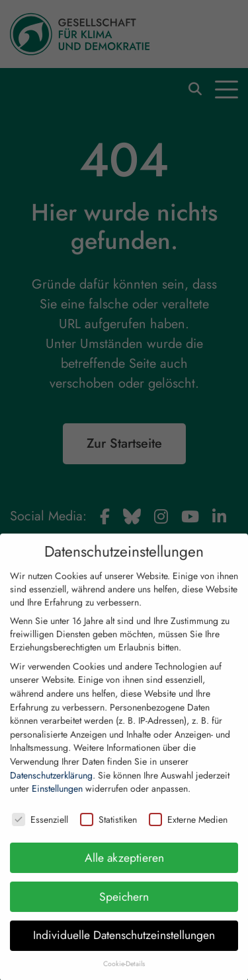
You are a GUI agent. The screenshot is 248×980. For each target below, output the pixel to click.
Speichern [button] (124, 907)
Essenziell (40, 830)
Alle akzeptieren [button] (124, 868)
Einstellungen (57, 799)
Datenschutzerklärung (51, 785)
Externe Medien (188, 830)
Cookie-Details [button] (124, 974)
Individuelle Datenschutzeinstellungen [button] (124, 946)
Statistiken (108, 830)
